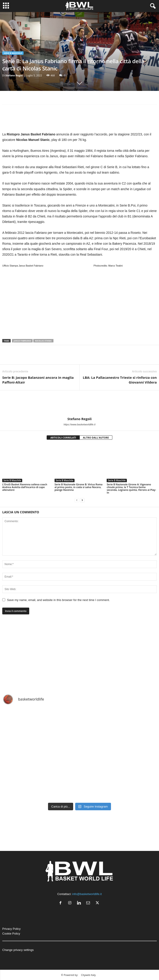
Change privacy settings (18, 950)
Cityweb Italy (88, 975)
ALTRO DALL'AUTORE (96, 438)
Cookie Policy (11, 934)
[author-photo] (79, 404)
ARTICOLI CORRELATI (63, 438)
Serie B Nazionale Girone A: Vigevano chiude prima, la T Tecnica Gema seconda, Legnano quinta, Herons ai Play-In (131, 488)
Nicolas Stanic (43, 341)
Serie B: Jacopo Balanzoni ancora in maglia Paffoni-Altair (38, 380)
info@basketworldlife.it (87, 894)
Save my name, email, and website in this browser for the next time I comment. (58, 600)
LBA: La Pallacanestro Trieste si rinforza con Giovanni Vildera (120, 380)
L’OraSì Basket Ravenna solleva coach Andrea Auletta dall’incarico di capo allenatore (25, 487)
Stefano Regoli (14, 75)
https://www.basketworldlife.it (80, 424)
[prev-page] (77, 500)
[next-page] (82, 500)
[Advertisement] (79, 119)
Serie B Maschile (13, 53)
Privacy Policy (11, 929)
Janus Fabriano (22, 341)
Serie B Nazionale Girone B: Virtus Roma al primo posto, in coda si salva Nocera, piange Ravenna (79, 487)
